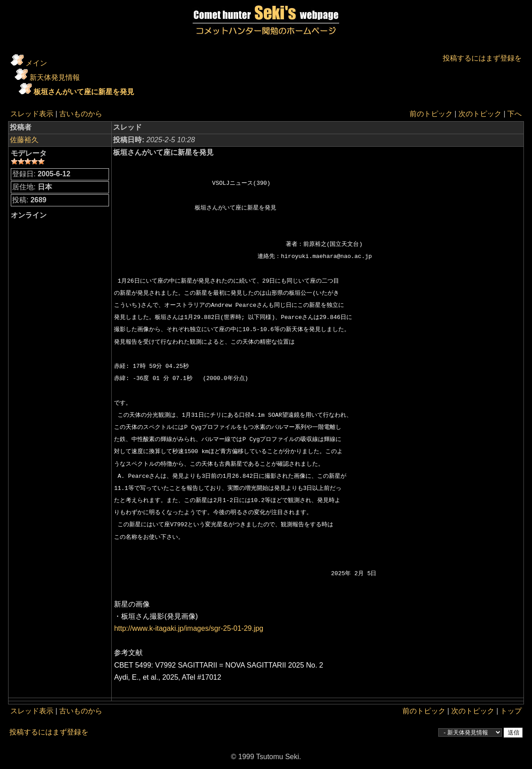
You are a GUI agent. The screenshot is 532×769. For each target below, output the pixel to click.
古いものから (81, 114)
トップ (511, 711)
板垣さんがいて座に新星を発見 (84, 92)
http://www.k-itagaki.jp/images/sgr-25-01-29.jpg (189, 628)
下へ (515, 114)
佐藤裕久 (24, 140)
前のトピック (431, 114)
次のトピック (480, 114)
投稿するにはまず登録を (482, 58)
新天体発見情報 (55, 77)
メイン (36, 63)
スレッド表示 (32, 114)
